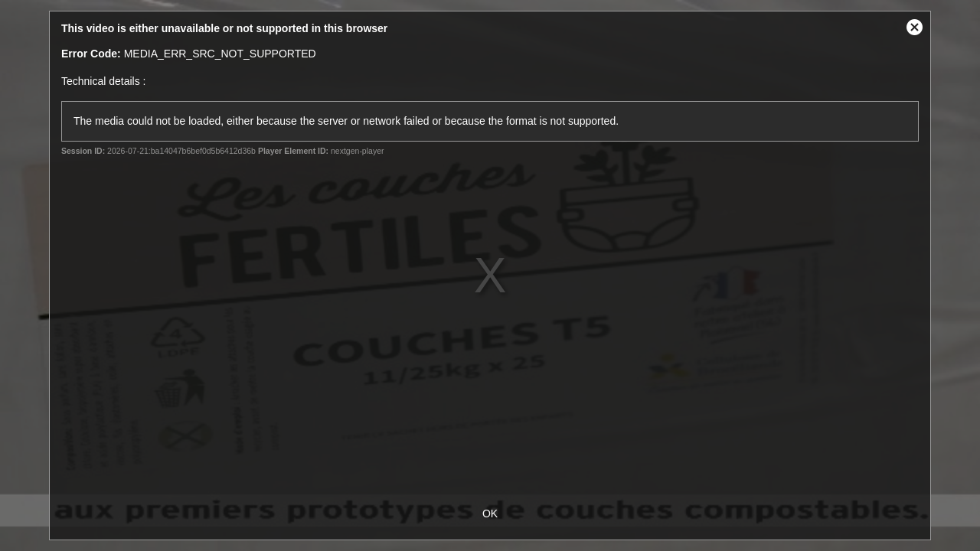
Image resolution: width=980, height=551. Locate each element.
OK (490, 514)
